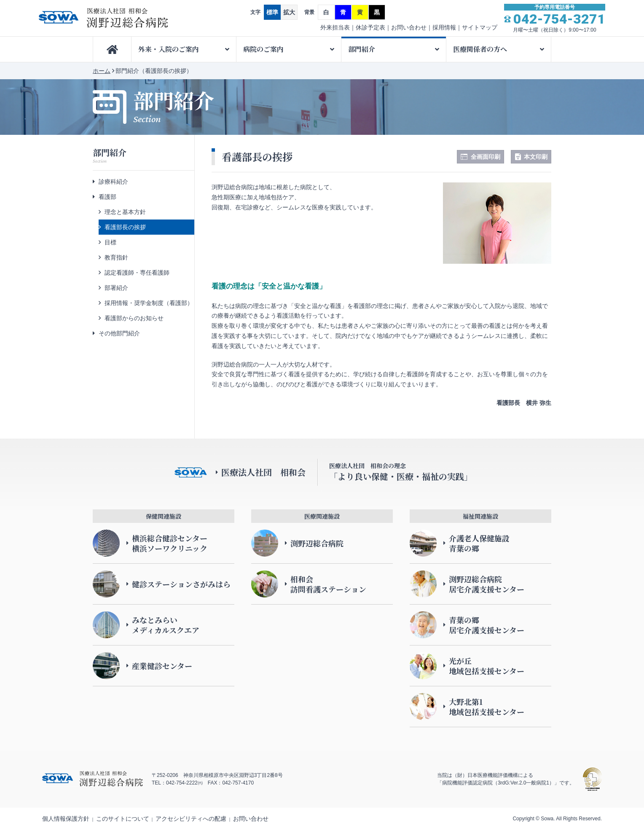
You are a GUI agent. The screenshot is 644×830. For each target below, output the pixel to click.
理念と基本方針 (125, 212)
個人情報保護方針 (66, 819)
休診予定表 (370, 27)
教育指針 (116, 257)
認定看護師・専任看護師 (137, 273)
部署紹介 (116, 288)
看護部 (107, 197)
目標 (110, 242)
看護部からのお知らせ (134, 318)
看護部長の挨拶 (125, 227)
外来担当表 (335, 27)
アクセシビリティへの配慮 (191, 819)
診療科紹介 (113, 182)
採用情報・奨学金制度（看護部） (149, 303)
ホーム (102, 71)
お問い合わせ (409, 27)
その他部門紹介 (119, 333)
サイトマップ (480, 27)
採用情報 (444, 27)
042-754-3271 (559, 19)
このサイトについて (123, 819)
